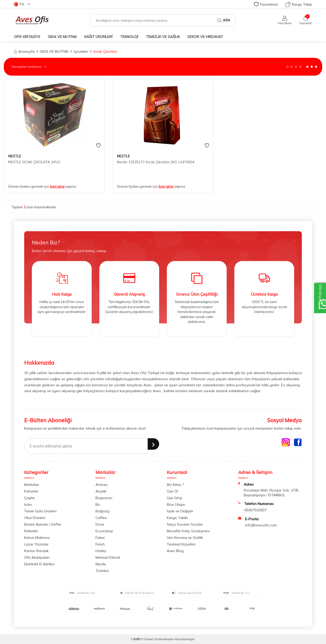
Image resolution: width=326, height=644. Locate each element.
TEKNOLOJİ (129, 37)
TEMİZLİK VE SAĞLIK (163, 37)
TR (22, 4)
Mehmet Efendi (108, 557)
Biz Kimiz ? (175, 485)
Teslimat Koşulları (181, 544)
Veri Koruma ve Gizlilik (185, 538)
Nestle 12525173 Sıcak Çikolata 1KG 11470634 (156, 162)
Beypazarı (104, 498)
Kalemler (31, 531)
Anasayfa (24, 51)
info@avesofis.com (261, 525)
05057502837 (255, 510)
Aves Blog (175, 551)
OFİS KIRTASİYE (27, 37)
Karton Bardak (36, 551)
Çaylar (30, 498)
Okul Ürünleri (35, 518)
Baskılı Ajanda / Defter (43, 524)
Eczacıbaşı (104, 531)
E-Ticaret (147, 639)
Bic (98, 504)
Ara (224, 20)
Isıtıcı (28, 504)
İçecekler (81, 51)
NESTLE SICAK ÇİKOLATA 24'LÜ (34, 162)
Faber (100, 538)
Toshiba (102, 571)
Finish (100, 544)
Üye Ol (172, 491)
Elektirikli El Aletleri (39, 564)
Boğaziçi (103, 511)
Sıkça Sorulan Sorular (185, 524)
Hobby (101, 551)
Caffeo (101, 518)
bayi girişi (57, 186)
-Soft (135, 639)
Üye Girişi (174, 498)
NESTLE (15, 156)
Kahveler (31, 491)
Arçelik (101, 491)
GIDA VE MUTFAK (62, 37)
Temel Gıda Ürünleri (40, 511)
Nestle (101, 564)
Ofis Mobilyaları (37, 557)
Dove (100, 524)
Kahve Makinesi (37, 538)
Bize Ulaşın (176, 504)
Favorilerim (266, 4)
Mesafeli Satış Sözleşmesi (188, 531)
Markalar (32, 485)
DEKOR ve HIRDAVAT (205, 37)
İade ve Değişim (180, 511)
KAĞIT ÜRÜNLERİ (98, 37)
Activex (101, 485)
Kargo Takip (299, 4)
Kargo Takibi (177, 518)
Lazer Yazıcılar (36, 544)
